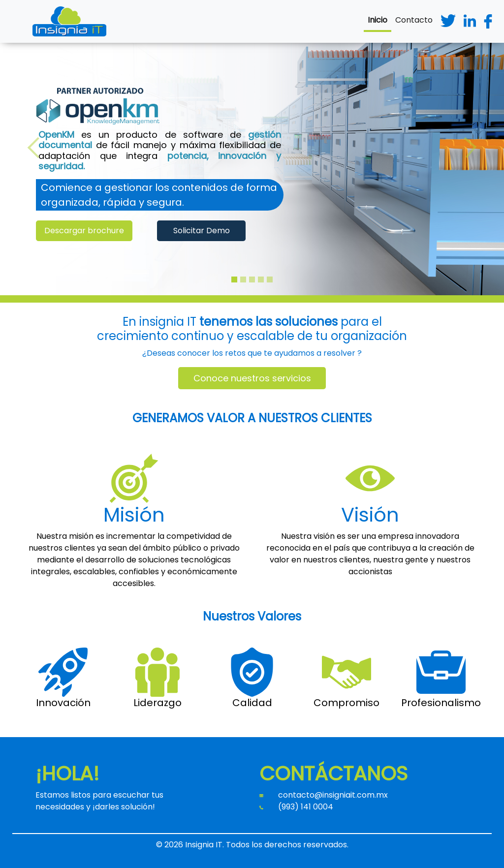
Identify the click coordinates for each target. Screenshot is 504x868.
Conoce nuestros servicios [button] (252, 378)
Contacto (414, 20)
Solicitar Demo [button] (202, 231)
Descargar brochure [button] (84, 231)
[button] (38, 148)
